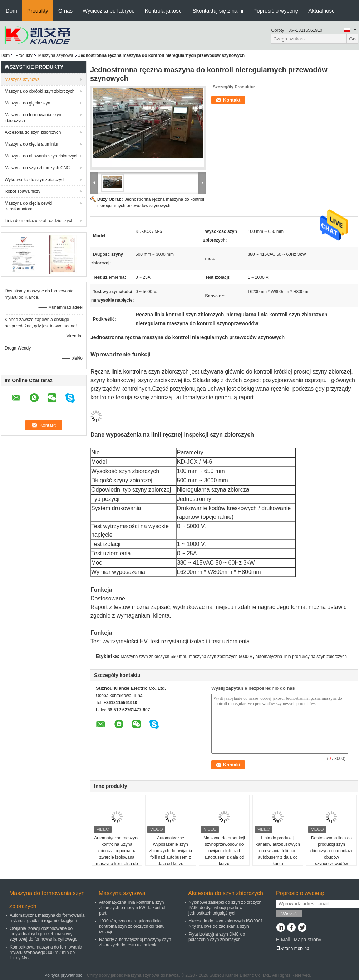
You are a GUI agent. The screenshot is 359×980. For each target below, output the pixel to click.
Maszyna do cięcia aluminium (33, 144)
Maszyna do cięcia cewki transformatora (28, 206)
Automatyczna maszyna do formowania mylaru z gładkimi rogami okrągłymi (47, 918)
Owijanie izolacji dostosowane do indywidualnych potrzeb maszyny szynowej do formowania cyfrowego (43, 934)
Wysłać (289, 914)
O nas (65, 11)
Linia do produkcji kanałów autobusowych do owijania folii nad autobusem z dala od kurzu (278, 851)
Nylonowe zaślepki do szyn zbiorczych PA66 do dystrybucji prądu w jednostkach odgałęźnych (225, 908)
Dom (11, 11)
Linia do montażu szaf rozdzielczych (39, 221)
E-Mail (283, 940)
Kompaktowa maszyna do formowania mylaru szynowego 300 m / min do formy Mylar (46, 952)
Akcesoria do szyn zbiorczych (33, 132)
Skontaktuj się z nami (218, 11)
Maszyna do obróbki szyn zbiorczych (40, 91)
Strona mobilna (293, 949)
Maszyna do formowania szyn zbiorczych (33, 118)
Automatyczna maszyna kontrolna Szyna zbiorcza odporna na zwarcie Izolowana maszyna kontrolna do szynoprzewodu (117, 854)
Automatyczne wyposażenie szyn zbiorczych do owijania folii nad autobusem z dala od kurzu (171, 851)
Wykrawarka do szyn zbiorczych (35, 180)
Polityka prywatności (64, 975)
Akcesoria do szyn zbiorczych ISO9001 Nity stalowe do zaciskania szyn (226, 924)
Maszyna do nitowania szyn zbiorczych (42, 156)
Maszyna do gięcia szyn (27, 103)
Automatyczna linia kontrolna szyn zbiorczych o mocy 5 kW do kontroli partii (133, 908)
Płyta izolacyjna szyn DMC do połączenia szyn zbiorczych (217, 937)
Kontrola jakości (164, 11)
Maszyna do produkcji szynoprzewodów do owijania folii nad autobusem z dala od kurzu (224, 851)
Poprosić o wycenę (276, 11)
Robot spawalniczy (23, 191)
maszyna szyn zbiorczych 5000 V (221, 657)
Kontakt (232, 100)
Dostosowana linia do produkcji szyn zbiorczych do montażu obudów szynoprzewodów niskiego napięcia (332, 854)
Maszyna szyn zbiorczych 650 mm (154, 657)
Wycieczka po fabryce (109, 11)
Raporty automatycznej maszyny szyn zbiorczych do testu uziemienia (135, 942)
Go (352, 39)
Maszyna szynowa (56, 55)
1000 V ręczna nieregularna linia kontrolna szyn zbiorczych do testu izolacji (132, 926)
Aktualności (322, 11)
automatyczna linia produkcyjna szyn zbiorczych (301, 657)
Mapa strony (307, 940)
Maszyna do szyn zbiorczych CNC (37, 168)
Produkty (38, 11)
